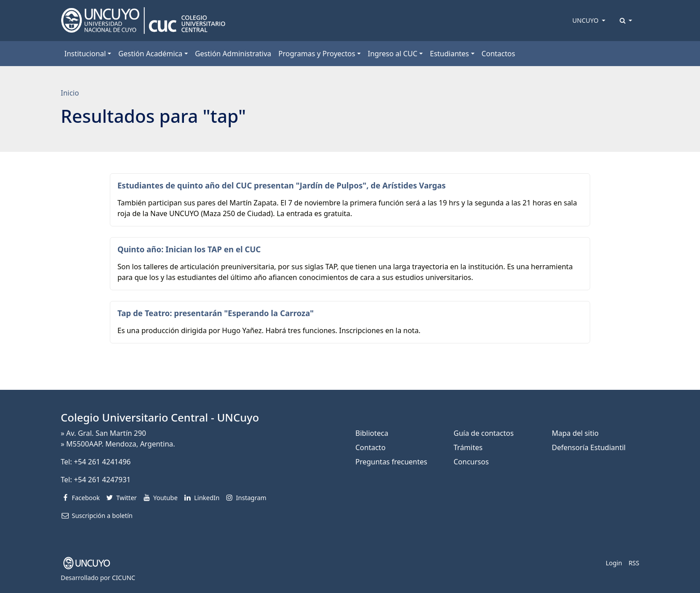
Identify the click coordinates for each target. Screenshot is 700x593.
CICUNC (124, 578)
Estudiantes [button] (450, 54)
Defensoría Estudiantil (589, 447)
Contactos (498, 54)
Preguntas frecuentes (391, 462)
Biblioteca (372, 433)
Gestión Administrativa (233, 54)
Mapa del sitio (575, 433)
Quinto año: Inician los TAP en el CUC (189, 249)
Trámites (468, 447)
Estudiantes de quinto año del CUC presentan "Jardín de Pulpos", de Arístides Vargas (281, 185)
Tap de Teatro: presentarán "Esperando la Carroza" (216, 313)
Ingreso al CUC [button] (393, 54)
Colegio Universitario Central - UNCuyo (160, 417)
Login (614, 563)
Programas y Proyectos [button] (317, 54)
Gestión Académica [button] (150, 54)
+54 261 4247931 (102, 480)
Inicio (70, 93)
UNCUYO (586, 20)
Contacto (371, 447)
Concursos (471, 462)
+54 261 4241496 (102, 462)
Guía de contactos (484, 433)
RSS (634, 563)
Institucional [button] (85, 54)
